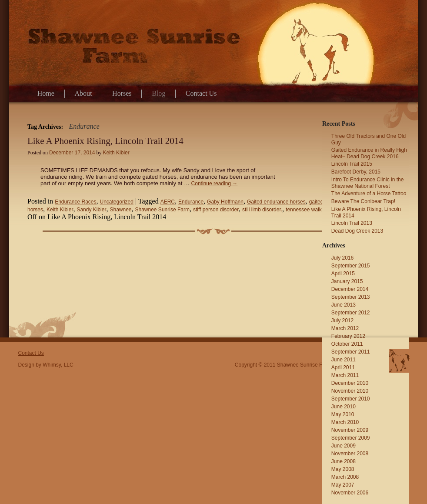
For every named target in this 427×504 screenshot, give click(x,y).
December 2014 (350, 289)
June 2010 (344, 407)
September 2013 (351, 297)
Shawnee (120, 210)
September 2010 (351, 399)
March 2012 (345, 328)
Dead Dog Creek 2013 (357, 231)
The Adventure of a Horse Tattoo (369, 194)
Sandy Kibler (91, 210)
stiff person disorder (216, 210)
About (83, 93)
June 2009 (344, 446)
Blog (158, 93)
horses (35, 210)
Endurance (191, 202)
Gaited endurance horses (276, 202)
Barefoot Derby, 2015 (356, 172)
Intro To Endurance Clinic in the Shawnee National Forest (368, 183)
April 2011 (343, 367)
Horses (122, 93)
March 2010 (345, 422)
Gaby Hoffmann (225, 202)
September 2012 (351, 313)
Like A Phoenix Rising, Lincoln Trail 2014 (105, 141)
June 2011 (344, 360)
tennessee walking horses (316, 210)
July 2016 (342, 258)
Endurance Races (75, 202)
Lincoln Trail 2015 (352, 164)
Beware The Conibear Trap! (363, 201)
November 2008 (350, 454)
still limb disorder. (262, 210)
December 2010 (350, 383)
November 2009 (350, 430)
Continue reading (215, 184)
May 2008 (343, 469)
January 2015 (347, 281)
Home (46, 93)
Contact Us (201, 93)
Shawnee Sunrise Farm (162, 210)
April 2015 (343, 274)
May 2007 (343, 485)
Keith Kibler (116, 153)
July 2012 (342, 320)
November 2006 (350, 493)
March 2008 (345, 477)
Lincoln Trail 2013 (352, 223)
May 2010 (343, 414)
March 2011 (345, 375)
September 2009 (351, 438)
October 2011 (347, 344)
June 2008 (344, 461)
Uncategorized (117, 202)
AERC (168, 202)
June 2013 (344, 305)
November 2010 (350, 391)
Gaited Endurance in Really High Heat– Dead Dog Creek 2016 (369, 153)
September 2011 (351, 352)
